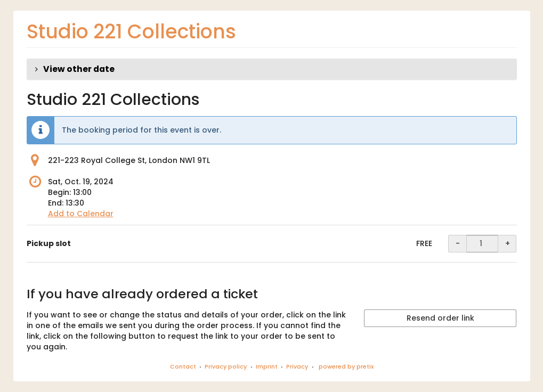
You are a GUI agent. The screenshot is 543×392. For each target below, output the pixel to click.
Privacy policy (226, 366)
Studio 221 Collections (131, 32)
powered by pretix (346, 366)
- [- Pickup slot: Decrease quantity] (458, 243)
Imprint (267, 366)
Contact (183, 366)
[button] (272, 69)
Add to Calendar (81, 214)
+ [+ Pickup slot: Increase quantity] (508, 243)
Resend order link (440, 318)
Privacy (297, 366)
